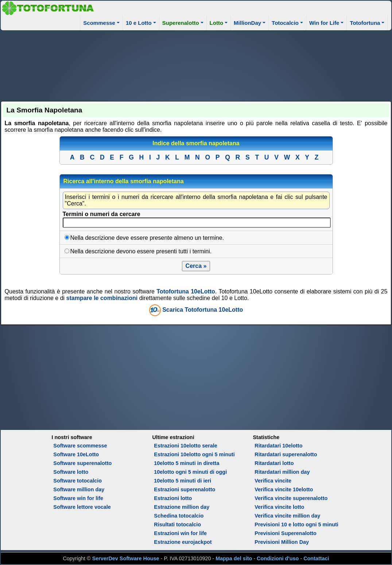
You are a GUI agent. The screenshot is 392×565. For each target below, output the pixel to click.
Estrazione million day (182, 507)
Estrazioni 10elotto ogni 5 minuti (194, 454)
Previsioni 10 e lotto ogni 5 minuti (296, 524)
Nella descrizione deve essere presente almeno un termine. (147, 238)
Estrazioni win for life (180, 533)
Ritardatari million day (282, 472)
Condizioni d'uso (278, 558)
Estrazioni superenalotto (185, 489)
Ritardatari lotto (274, 463)
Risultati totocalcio (177, 524)
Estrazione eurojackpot (183, 542)
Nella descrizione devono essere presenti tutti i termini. (141, 251)
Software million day (79, 489)
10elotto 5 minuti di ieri (183, 481)
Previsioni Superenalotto (286, 533)
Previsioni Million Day (282, 542)
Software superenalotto (82, 463)
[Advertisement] (196, 65)
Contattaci (316, 558)
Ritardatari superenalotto (286, 454)
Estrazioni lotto (173, 498)
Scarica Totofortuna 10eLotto (203, 310)
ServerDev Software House (126, 558)
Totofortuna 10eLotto (186, 291)
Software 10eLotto (76, 454)
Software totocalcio (77, 481)
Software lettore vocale (82, 507)
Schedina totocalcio (179, 516)
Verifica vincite (273, 481)
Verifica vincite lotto (279, 507)
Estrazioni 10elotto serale (186, 446)
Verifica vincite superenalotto (291, 498)
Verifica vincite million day (287, 516)
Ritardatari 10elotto (278, 446)
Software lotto (71, 472)
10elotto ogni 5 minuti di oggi (190, 472)
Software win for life (78, 498)
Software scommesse (80, 446)
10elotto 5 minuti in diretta (187, 463)
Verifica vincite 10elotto (284, 489)
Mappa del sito (234, 558)
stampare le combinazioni (102, 298)
